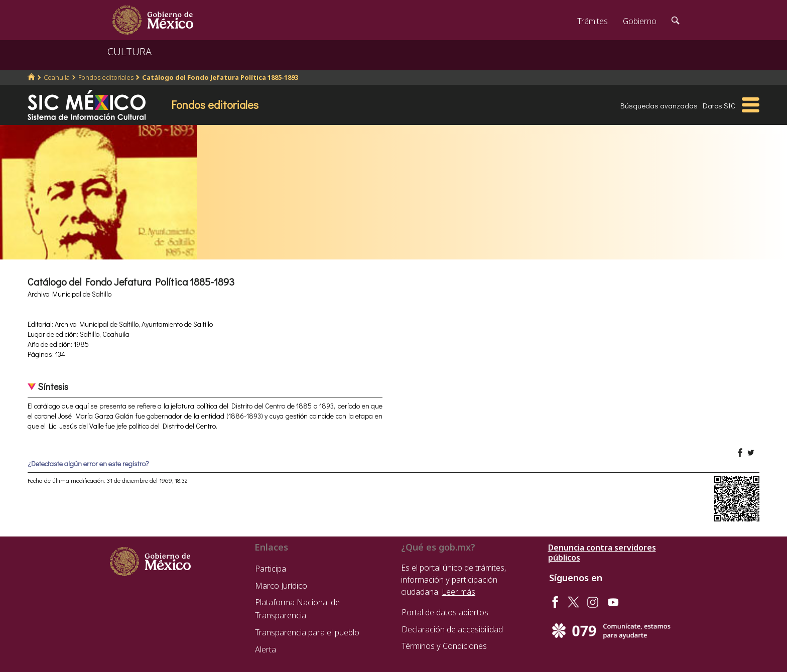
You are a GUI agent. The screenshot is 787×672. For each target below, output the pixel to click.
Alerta (266, 649)
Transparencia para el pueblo (307, 632)
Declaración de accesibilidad (452, 629)
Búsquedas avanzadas (659, 105)
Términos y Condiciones (444, 646)
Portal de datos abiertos (445, 612)
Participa (271, 569)
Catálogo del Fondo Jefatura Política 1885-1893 (220, 77)
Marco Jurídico (281, 586)
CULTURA (129, 51)
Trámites (593, 21)
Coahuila (57, 77)
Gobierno (640, 21)
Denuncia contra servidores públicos (602, 553)
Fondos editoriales (106, 77)
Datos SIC (719, 105)
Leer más (458, 592)
